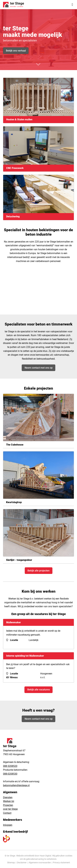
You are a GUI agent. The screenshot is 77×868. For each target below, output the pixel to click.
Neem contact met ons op (39, 368)
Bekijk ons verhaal (16, 51)
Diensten (8, 797)
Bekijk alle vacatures (39, 690)
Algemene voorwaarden (40, 863)
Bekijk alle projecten (38, 571)
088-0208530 (10, 774)
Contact (7, 813)
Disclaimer (22, 863)
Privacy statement (61, 863)
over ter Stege (10, 809)
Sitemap (11, 863)
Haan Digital (45, 856)
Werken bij (9, 801)
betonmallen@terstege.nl (16, 785)
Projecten (8, 805)
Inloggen (8, 825)
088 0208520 (10, 766)
